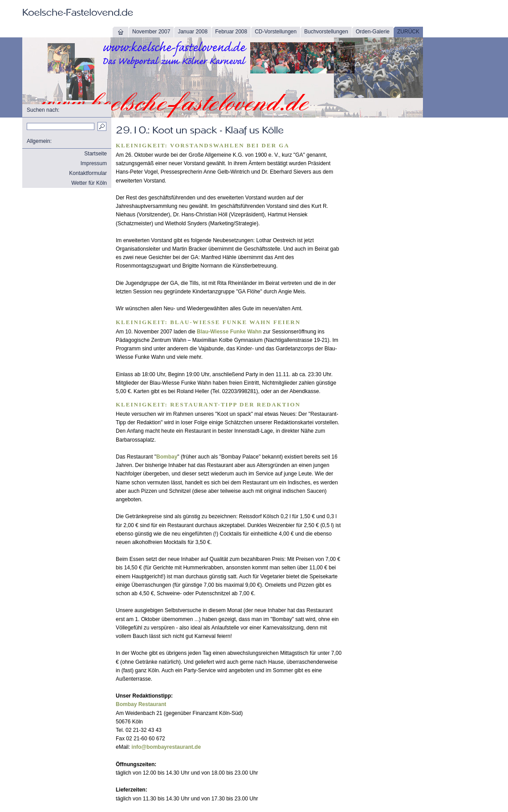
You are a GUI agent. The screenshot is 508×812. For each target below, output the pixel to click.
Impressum (94, 163)
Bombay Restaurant (141, 704)
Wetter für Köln (89, 183)
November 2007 (151, 32)
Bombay (167, 457)
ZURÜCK (408, 32)
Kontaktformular (88, 173)
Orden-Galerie (373, 32)
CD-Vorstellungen (276, 32)
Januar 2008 (193, 32)
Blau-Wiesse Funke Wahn (229, 332)
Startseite (96, 154)
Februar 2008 (231, 32)
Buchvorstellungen (326, 32)
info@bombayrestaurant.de (166, 747)
